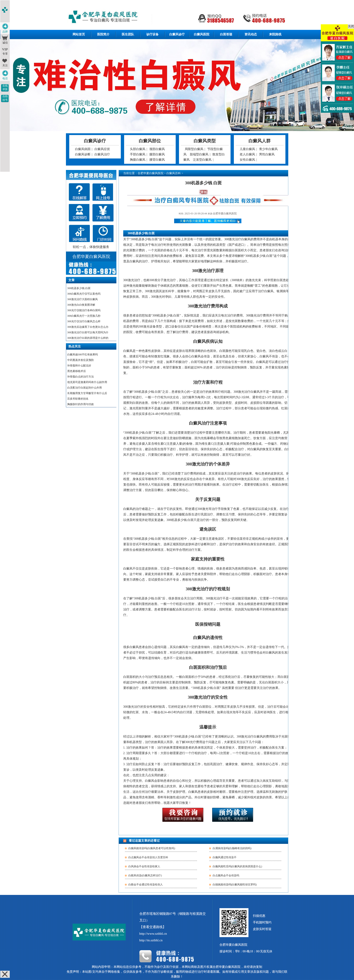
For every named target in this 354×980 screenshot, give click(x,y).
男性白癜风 (267, 154)
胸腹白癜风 (138, 160)
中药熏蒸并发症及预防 (81, 360)
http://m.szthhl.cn (151, 940)
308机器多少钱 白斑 (79, 288)
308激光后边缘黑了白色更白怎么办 (88, 327)
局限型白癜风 (194, 149)
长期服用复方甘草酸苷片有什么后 (87, 393)
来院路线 (275, 34)
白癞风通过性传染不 (225, 857)
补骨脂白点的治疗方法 (81, 377)
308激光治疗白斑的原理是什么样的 (88, 338)
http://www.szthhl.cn (153, 934)
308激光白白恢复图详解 (81, 305)
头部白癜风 (138, 149)
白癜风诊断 (83, 154)
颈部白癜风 (157, 149)
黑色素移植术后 (77, 371)
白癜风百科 (174, 173)
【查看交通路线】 (153, 927)
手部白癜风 (138, 154)
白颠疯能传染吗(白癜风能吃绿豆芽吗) (235, 885)
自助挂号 (5, 98)
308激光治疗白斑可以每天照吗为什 (88, 332)
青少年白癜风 (268, 149)
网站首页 (79, 34)
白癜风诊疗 (177, 34)
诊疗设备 (152, 34)
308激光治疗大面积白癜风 (83, 299)
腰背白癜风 (157, 160)
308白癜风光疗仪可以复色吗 (84, 294)
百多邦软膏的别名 (78, 399)
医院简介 (103, 34)
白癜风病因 (83, 149)
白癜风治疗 (102, 154)
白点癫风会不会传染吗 (226, 875)
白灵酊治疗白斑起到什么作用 (85, 388)
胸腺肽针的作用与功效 (81, 404)
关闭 (351, 26)
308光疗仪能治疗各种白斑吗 (84, 310)
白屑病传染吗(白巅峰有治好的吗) (232, 848)
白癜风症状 (102, 149)
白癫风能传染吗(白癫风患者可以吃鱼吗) (152, 848)
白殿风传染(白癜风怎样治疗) (145, 875)
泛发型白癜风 (202, 160)
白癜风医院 (202, 34)
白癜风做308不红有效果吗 (83, 355)
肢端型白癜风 (199, 154)
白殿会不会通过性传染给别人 (146, 885)
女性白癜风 (247, 160)
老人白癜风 (247, 154)
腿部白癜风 (157, 154)
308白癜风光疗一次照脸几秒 (84, 316)
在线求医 (5, 88)
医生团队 (128, 34)
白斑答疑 (226, 34)
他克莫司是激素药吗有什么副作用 (87, 382)
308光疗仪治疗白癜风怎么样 (84, 321)
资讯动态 (251, 34)
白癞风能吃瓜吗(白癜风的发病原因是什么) (237, 866)
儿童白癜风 (247, 149)
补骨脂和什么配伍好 (79, 366)
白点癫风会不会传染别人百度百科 (148, 857)
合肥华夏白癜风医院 (151, 173)
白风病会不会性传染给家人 (144, 866)
